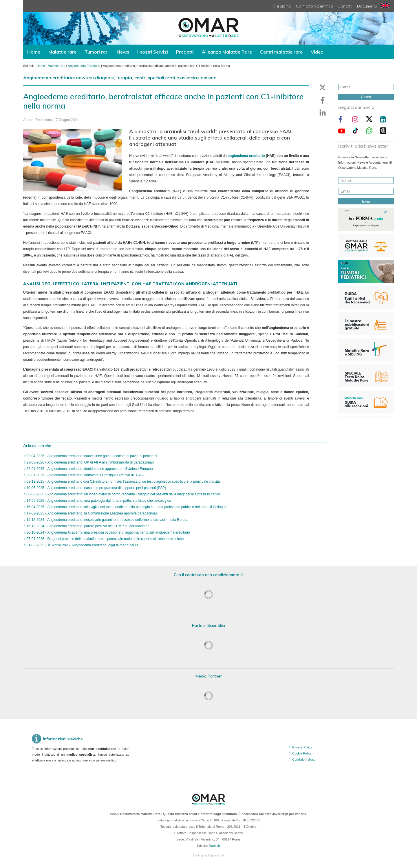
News (123, 52)
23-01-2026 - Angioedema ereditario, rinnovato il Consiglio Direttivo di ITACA (85, 475)
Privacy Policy (302, 747)
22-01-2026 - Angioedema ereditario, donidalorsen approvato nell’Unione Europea (89, 469)
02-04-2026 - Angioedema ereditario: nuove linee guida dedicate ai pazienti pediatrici (91, 456)
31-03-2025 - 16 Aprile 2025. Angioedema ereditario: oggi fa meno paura (82, 545)
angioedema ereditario (246, 156)
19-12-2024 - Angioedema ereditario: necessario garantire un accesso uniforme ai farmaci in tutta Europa (107, 520)
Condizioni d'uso (304, 759)
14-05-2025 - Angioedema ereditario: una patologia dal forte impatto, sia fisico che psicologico (98, 501)
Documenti (367, 6)
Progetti (185, 52)
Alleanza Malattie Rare (227, 52)
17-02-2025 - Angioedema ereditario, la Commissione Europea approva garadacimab (92, 513)
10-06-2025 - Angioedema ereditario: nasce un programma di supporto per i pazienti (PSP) (96, 488)
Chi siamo (282, 6)
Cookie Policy (302, 753)
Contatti (345, 6)
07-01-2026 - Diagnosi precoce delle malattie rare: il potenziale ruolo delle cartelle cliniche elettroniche (105, 539)
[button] (323, 87)
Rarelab (214, 846)
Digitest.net (216, 855)
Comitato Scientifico (314, 6)
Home (34, 52)
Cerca (366, 97)
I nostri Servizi (153, 52)
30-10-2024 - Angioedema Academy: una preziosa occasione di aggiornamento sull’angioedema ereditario (108, 532)
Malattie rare (62, 52)
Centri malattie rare (281, 52)
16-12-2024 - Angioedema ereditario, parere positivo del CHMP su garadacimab (87, 526)
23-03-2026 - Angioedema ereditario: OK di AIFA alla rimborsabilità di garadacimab (90, 462)
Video (317, 52)
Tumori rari (97, 52)
